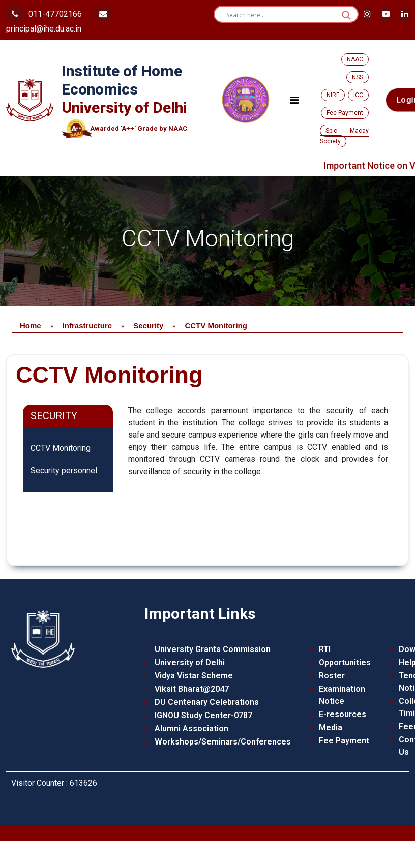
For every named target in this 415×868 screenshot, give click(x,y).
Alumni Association (191, 728)
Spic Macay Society (344, 136)
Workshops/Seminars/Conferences (223, 742)
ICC (358, 95)
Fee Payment (345, 113)
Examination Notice (342, 695)
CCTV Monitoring (61, 448)
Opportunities (345, 662)
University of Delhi (190, 662)
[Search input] (281, 15)
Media (331, 727)
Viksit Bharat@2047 (192, 689)
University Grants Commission (213, 649)
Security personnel (64, 470)
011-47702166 (44, 14)
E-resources (343, 714)
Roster (332, 676)
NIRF (333, 95)
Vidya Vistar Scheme (194, 676)
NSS (358, 77)
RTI (325, 649)
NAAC (355, 59)
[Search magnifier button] (346, 15)
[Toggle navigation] (294, 100)
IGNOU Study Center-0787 (203, 715)
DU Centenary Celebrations (207, 702)
